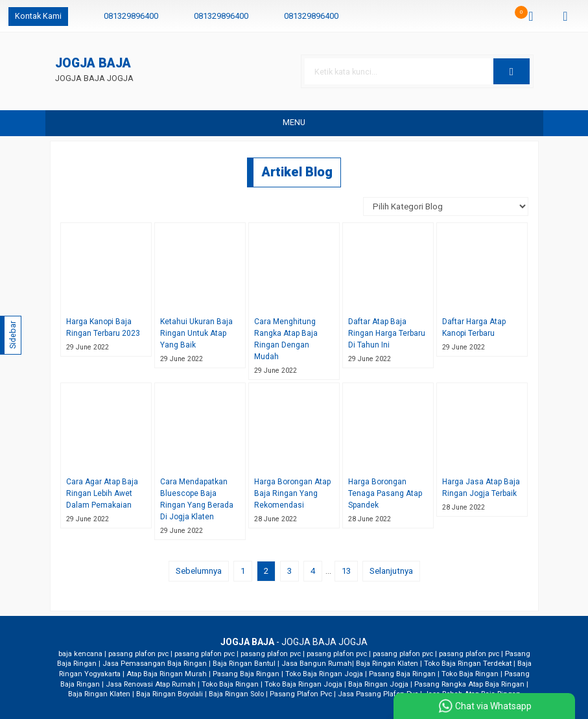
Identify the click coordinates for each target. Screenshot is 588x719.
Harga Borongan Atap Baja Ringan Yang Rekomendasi (292, 493)
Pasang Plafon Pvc (301, 694)
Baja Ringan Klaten (387, 664)
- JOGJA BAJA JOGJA (294, 642)
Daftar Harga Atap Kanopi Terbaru (474, 327)
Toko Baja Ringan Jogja (324, 674)
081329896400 (131, 16)
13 (346, 571)
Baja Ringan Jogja (378, 684)
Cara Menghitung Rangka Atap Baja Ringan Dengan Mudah (286, 339)
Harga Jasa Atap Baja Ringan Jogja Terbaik (481, 488)
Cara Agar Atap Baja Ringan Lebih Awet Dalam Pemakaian (102, 493)
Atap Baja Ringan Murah (167, 674)
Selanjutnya (391, 571)
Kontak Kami (38, 16)
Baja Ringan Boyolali (170, 694)
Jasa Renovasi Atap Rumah (151, 684)
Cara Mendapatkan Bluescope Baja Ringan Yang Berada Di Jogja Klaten (197, 499)
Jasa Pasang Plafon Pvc (378, 694)
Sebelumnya (199, 571)
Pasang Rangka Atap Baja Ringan (469, 684)
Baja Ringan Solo (236, 694)
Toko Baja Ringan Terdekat (468, 664)
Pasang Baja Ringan (246, 674)
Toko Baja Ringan (470, 674)
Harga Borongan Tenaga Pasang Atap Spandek (385, 493)
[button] (512, 71)
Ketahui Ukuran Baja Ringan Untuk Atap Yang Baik (196, 333)
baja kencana (80, 654)
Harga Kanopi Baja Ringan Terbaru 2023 (103, 327)
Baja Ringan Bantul (244, 664)
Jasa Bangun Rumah (317, 664)
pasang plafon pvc (138, 654)
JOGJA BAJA (93, 64)
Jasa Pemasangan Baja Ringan (155, 664)
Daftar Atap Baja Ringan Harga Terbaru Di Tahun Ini (387, 333)
